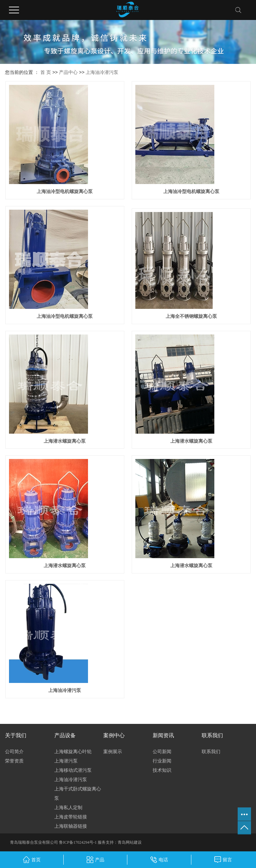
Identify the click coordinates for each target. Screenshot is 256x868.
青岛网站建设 (130, 842)
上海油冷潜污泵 (102, 72)
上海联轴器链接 (71, 826)
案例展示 (113, 752)
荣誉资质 (14, 761)
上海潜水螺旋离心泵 (65, 441)
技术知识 (162, 770)
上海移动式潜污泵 (73, 770)
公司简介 (14, 752)
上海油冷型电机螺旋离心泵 (65, 191)
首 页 (46, 72)
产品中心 (68, 72)
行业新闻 (162, 761)
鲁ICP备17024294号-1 (78, 842)
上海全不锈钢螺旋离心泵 (191, 316)
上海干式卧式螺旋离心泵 (78, 793)
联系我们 (211, 752)
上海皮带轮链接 (71, 817)
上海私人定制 (68, 807)
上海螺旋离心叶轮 (73, 752)
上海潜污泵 (66, 761)
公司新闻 (162, 752)
